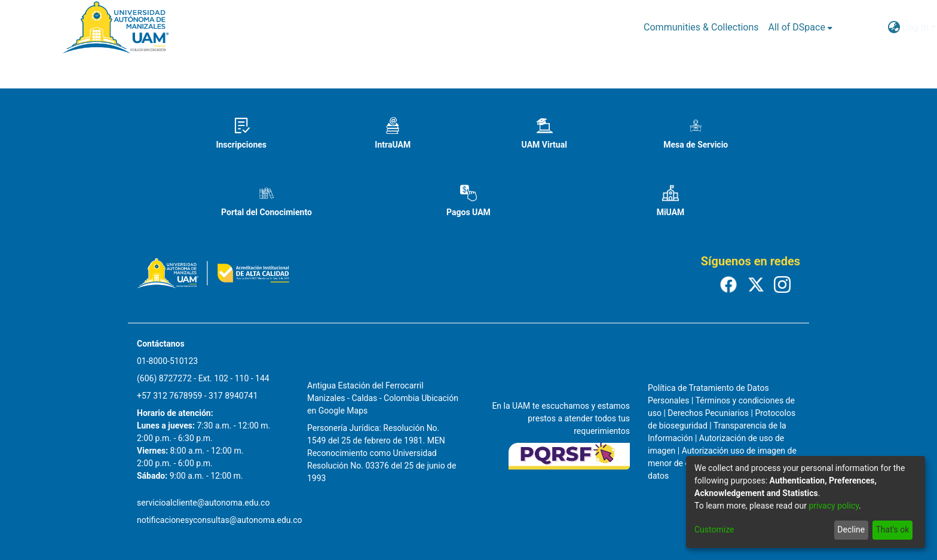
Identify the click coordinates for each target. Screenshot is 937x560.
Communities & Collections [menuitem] (701, 27)
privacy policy (834, 506)
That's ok (892, 530)
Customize (714, 530)
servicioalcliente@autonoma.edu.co (203, 503)
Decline (851, 530)
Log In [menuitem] (915, 27)
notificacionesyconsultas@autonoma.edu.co (220, 520)
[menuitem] (800, 27)
